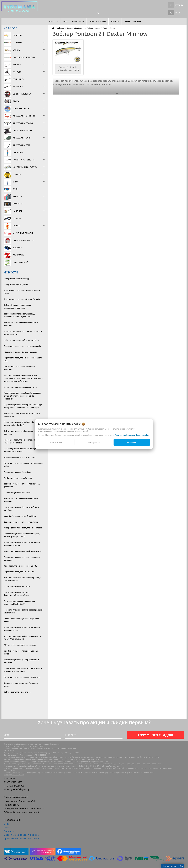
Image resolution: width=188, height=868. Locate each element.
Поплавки (18, 152)
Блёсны (17, 50)
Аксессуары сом (21, 145)
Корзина (179, 5)
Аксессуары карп (22, 138)
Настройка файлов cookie (14, 775)
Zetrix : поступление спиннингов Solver (21, 522)
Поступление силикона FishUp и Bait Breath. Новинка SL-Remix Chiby (23, 670)
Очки (15, 189)
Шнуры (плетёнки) (22, 94)
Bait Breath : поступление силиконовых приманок (21, 324)
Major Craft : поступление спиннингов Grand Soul (23, 359)
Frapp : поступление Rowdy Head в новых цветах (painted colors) (22, 424)
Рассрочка (18, 255)
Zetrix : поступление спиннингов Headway (22, 677)
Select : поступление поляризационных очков (21, 652)
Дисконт (18, 248)
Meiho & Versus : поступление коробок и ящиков (22, 620)
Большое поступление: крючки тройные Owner (22, 292)
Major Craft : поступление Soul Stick (19, 572)
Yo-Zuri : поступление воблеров (18, 478)
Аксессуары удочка (23, 123)
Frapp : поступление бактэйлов (18, 472)
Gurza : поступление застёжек (17, 493)
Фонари (17, 218)
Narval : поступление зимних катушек (20, 387)
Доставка (9, 831)
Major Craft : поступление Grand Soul (20, 516)
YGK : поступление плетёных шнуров (20, 645)
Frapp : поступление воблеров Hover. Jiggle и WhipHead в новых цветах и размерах (23, 406)
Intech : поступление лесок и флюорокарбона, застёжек (16, 594)
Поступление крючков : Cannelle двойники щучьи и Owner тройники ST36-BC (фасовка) (23, 396)
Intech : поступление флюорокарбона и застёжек (21, 509)
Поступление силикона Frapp (17, 279)
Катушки (18, 72)
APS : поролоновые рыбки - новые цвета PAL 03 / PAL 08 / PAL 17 (22, 638)
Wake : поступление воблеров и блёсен (21, 340)
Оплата (8, 827)
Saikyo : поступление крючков (17, 692)
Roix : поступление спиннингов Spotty (20, 566)
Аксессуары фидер (23, 130)
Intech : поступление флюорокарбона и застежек (21, 661)
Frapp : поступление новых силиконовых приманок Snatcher (22, 544)
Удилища (18, 86)
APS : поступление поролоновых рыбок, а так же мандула (22, 579)
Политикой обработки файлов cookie (132, 435)
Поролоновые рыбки (24, 57)
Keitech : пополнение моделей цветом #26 (23, 551)
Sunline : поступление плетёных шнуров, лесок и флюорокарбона (22, 535)
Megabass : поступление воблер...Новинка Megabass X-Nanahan (22, 441)
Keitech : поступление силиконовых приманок (19, 368)
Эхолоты (18, 204)
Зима (16, 182)
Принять (132, 442)
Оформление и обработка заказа (21, 835)
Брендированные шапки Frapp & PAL (20, 457)
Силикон (17, 42)
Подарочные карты (23, 240)
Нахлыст (18, 211)
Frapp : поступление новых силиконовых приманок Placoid (22, 629)
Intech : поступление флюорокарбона (20, 352)
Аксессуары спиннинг (24, 116)
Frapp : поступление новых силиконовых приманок (22, 558)
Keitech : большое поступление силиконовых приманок (17, 306)
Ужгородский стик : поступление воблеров (23, 528)
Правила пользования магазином (21, 838)
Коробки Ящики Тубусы (25, 167)
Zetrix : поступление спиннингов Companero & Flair (23, 465)
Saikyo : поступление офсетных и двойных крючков (23, 432)
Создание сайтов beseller (173, 866)
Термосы (18, 196)
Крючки (17, 64)
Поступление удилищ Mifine (16, 284)
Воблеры (17, 35)
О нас (6, 824)
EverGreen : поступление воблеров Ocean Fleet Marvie (22, 415)
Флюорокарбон (21, 108)
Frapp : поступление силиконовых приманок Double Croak (23, 611)
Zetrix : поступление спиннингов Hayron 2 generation (22, 485)
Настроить (94, 442)
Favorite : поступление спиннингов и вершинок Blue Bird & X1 (19, 602)
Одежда (17, 174)
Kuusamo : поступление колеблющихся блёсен (21, 685)
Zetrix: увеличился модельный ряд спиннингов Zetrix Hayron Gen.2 (19, 315)
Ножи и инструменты (24, 160)
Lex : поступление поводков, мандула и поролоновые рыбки (21, 450)
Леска (16, 101)
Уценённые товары (23, 233)
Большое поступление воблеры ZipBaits (22, 299)
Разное (17, 226)
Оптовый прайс (21, 262)
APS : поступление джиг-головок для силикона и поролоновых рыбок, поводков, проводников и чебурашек (23, 378)
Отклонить (56, 442)
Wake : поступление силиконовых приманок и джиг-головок (23, 333)
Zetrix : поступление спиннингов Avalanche (22, 346)
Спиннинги (19, 79)
